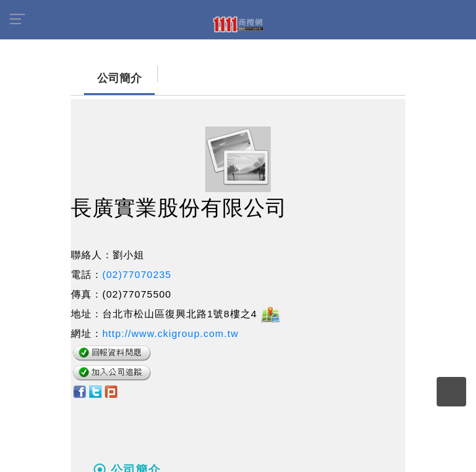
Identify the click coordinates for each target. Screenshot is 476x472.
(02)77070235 (137, 274)
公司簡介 (106, 78)
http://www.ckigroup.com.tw (170, 333)
